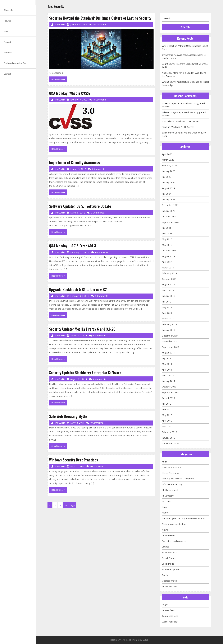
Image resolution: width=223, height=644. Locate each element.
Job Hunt (166, 501)
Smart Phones (169, 558)
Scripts (165, 547)
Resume (7, 21)
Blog (6, 31)
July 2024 (167, 194)
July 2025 (167, 177)
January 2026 (169, 171)
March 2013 (168, 290)
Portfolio (8, 53)
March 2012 (168, 319)
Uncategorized (169, 581)
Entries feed (168, 610)
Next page (70, 505)
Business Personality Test (15, 63)
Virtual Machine (170, 586)
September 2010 (171, 392)
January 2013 (169, 296)
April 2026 (167, 154)
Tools (165, 575)
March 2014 (168, 268)
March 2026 (168, 160)
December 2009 (170, 443)
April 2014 (167, 262)
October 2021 (169, 216)
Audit (165, 462)
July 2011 (167, 358)
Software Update (171, 569)
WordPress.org (170, 622)
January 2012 (169, 330)
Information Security (172, 484)
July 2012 (167, 302)
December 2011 (170, 336)
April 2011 (167, 370)
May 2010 (167, 415)
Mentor (166, 513)
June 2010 (167, 409)
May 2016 (167, 239)
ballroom (166, 133)
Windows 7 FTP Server (187, 121)
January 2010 (169, 438)
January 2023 (169, 199)
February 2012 (169, 324)
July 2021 (167, 228)
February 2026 (169, 165)
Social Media (168, 564)
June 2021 (167, 234)
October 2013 (169, 279)
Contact (7, 74)
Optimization (168, 535)
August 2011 (168, 353)
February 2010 (169, 432)
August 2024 (168, 188)
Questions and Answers (174, 541)
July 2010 (167, 404)
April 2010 (167, 421)
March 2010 (168, 426)
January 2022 (169, 211)
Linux (165, 507)
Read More (59, 80)
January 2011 (169, 381)
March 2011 (168, 375)
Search (185, 27)
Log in (165, 605)
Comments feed (170, 616)
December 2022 (170, 205)
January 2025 (169, 182)
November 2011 (170, 341)
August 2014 (168, 256)
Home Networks (170, 473)
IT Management (170, 490)
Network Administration (174, 524)
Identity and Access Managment (178, 479)
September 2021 (171, 222)
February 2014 (169, 273)
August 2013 (168, 285)
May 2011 (167, 364)
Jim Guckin (167, 121)
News (165, 530)
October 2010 (169, 387)
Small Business (169, 552)
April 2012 (167, 313)
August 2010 (168, 398)
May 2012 (167, 307)
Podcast (7, 42)
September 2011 (171, 347)
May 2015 (167, 245)
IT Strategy (168, 496)
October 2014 (169, 250)
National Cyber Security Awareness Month (183, 518)
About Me (8, 10)
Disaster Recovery (171, 467)
